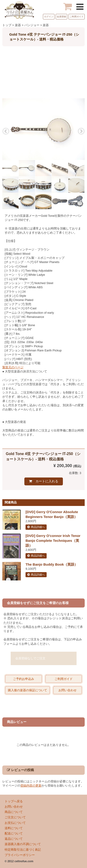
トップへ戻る (14, 801)
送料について (14, 828)
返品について (14, 839)
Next (81, 131)
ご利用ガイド (77, 17)
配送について (14, 833)
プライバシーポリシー (20, 855)
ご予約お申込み (24, 679)
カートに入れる (47, 481)
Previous (6, 131)
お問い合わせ (68, 690)
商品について (14, 812)
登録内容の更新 (31, 786)
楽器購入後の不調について (23, 844)
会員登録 (61, 17)
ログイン (49, 17)
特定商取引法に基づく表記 (23, 850)
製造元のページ (13, 367)
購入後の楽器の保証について (27, 690)
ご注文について (15, 817)
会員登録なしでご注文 (30, 658)
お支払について (15, 823)
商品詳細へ (38, 527)
